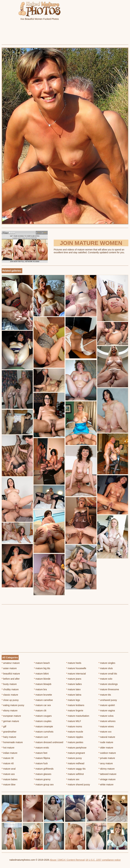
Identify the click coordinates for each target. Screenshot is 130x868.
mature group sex (44, 785)
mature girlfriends (44, 769)
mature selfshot (75, 774)
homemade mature (12, 742)
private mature (107, 758)
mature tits (105, 695)
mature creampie (43, 726)
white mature (106, 785)
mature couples (43, 721)
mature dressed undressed (49, 742)
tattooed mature (107, 774)
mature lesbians (75, 705)
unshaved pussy (108, 700)
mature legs (73, 700)
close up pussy (10, 700)
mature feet (41, 753)
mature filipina (42, 758)
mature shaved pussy (78, 785)
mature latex (73, 689)
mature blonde (42, 679)
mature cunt (41, 737)
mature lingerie (75, 711)
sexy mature (106, 763)
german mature (10, 721)
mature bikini (41, 674)
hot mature (8, 748)
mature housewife (76, 668)
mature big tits (42, 668)
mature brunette (43, 695)
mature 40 (8, 763)
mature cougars (43, 716)
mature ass (8, 774)
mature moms (74, 726)
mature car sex (42, 705)
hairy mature (9, 737)
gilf (4, 726)
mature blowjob (43, 684)
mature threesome (109, 689)
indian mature (9, 753)
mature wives (106, 726)
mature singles (107, 663)
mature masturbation (78, 716)
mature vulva (106, 716)
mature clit (40, 711)
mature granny (42, 779)
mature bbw (9, 785)
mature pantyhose (76, 748)
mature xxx (105, 732)
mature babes (10, 779)
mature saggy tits (76, 769)
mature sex (73, 779)
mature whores (107, 721)
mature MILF (74, 721)
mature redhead (75, 763)
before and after (11, 679)
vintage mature (107, 779)
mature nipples (75, 737)
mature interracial (76, 674)
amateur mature (11, 663)
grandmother (9, 732)
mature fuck (41, 763)
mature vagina (107, 711)
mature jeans (74, 679)
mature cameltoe (43, 700)
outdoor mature (107, 753)
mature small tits (108, 674)
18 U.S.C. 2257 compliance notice (103, 860)
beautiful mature (11, 674)
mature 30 (8, 758)
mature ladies (74, 684)
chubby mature (10, 689)
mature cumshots (44, 732)
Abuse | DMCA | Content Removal (67, 860)
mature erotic (41, 748)
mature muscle (75, 732)
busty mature (9, 684)
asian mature (9, 668)
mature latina (74, 695)
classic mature (10, 695)
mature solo (105, 679)
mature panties (75, 742)
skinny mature (107, 769)
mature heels (74, 663)
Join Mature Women (91, 243)
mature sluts (106, 668)
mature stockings (108, 684)
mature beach (42, 663)
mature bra (40, 689)
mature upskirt (107, 705)
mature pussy (74, 758)
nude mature (106, 742)
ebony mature (10, 711)
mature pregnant (76, 753)
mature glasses (43, 774)
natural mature (107, 737)
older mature (106, 748)
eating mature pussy (13, 705)
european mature (11, 716)
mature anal (9, 769)
